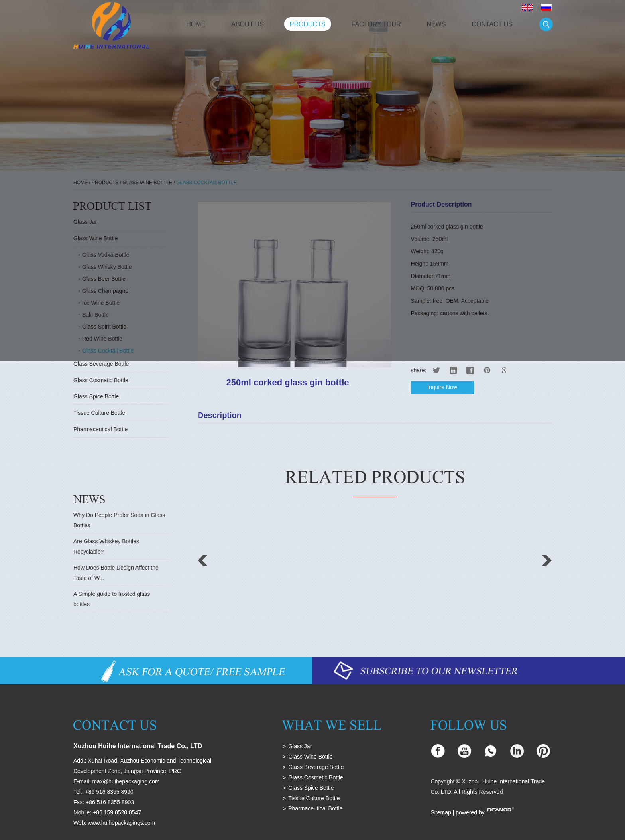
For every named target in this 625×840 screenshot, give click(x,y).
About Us (248, 24)
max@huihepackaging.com (126, 781)
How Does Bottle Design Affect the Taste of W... (116, 573)
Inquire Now (442, 387)
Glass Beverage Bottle (101, 364)
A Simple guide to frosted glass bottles (112, 599)
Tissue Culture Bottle (99, 413)
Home (196, 24)
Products (308, 24)
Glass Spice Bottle (96, 396)
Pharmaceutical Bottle (100, 429)
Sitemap (441, 812)
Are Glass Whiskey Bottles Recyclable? (106, 546)
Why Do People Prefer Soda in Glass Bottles (119, 520)
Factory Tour (376, 24)
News (436, 24)
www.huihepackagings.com (121, 823)
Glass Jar (300, 746)
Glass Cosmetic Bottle (101, 380)
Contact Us (492, 24)
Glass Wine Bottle (310, 757)
